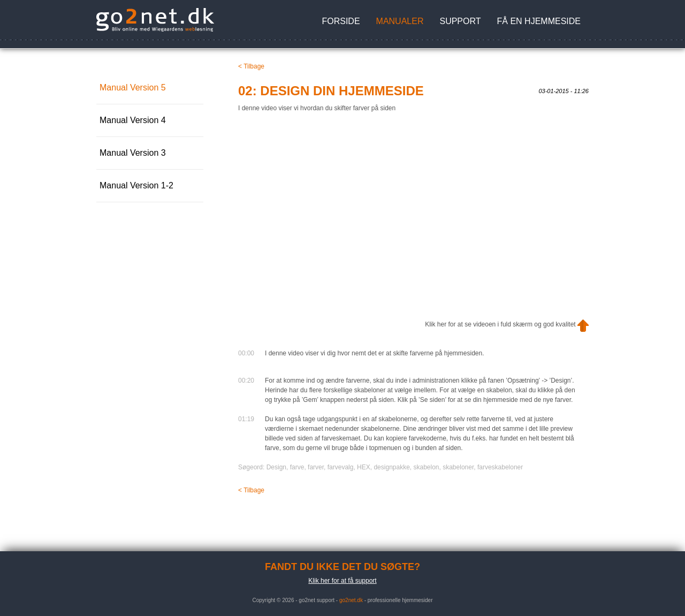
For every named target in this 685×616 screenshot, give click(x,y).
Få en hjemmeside (539, 21)
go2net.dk (351, 600)
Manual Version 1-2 (136, 185)
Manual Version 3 (133, 153)
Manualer (400, 21)
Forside (341, 21)
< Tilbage (251, 66)
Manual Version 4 (133, 120)
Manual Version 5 (133, 88)
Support (460, 21)
